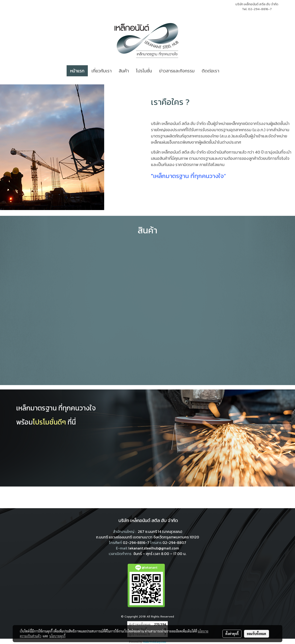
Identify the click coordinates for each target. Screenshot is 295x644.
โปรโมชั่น (144, 71)
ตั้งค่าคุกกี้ (232, 634)
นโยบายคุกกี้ (57, 636)
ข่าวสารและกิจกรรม (177, 71)
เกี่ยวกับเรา (102, 71)
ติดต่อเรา (210, 71)
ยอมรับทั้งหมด (257, 634)
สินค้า (124, 71)
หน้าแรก (77, 71)
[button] (227, 71)
